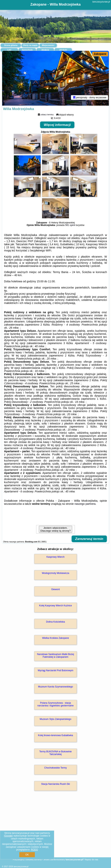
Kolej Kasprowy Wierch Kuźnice (55, 606)
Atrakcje (45, 50)
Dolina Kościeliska (55, 622)
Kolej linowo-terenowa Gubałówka (56, 736)
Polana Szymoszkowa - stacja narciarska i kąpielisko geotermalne (55, 705)
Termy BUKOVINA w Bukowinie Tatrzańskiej (55, 753)
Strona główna (11, 45)
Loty (9, 50)
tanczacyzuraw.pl (101, 2)
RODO (34, 850)
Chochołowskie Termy (56, 768)
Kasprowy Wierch (55, 557)
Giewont (55, 590)
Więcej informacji (57, 125)
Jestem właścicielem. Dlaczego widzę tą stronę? (55, 530)
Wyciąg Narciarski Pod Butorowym (55, 671)
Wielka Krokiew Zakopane (56, 639)
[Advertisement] (55, 830)
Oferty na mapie (30, 45)
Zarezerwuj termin (89, 539)
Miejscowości (48, 45)
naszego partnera (85, 504)
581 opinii (70, 226)
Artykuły (63, 50)
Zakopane (100, 54)
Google (8, 836)
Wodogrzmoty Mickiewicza (55, 574)
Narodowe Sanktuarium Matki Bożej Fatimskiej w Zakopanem (56, 656)
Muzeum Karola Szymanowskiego (56, 687)
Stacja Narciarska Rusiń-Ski (56, 785)
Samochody (27, 50)
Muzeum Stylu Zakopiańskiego (55, 720)
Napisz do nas (91, 860)
